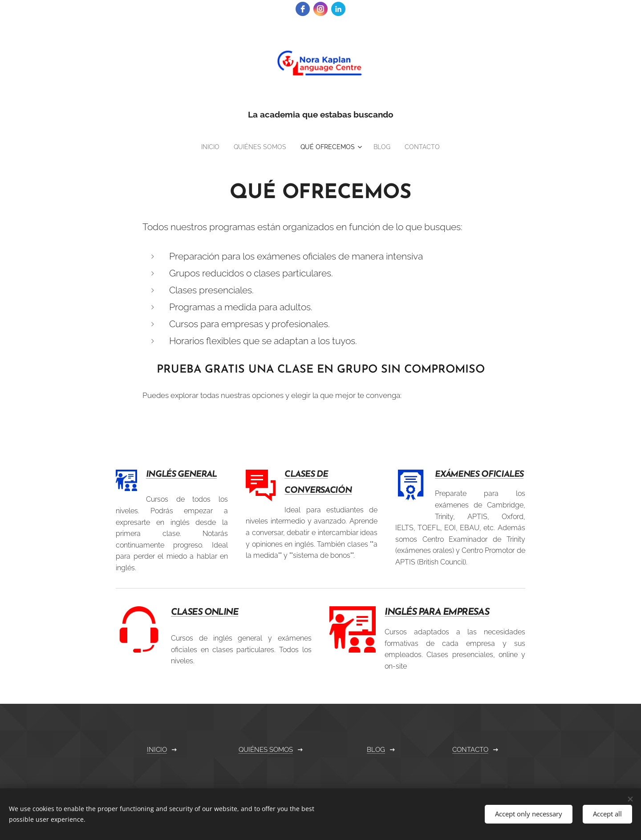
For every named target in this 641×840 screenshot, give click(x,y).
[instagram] (320, 9)
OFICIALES (503, 475)
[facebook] (303, 9)
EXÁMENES (458, 475)
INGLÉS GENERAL (181, 475)
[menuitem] (205, 147)
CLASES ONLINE (205, 612)
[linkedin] (338, 9)
